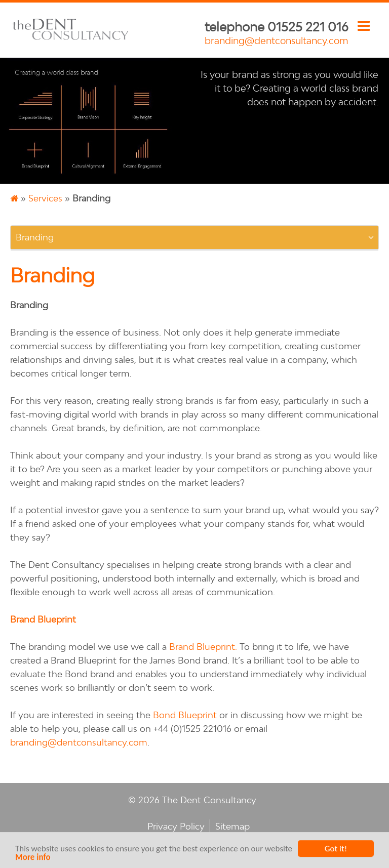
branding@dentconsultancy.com (277, 40)
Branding (35, 237)
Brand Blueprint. (203, 647)
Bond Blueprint (185, 715)
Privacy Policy (176, 826)
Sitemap (232, 826)
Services (45, 198)
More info (33, 860)
